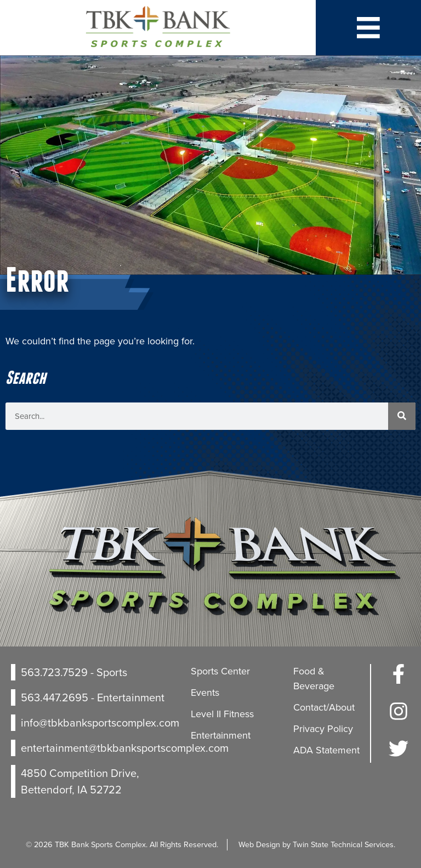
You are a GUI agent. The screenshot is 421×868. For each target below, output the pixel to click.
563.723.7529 (54, 672)
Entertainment (221, 735)
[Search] (402, 416)
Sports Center (220, 671)
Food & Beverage (314, 679)
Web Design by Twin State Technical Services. (317, 844)
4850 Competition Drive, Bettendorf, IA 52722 (80, 781)
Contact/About (324, 707)
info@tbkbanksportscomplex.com (100, 723)
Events (205, 693)
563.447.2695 (55, 697)
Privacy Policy (323, 729)
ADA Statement (326, 750)
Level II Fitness (222, 714)
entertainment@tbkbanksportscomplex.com (125, 748)
